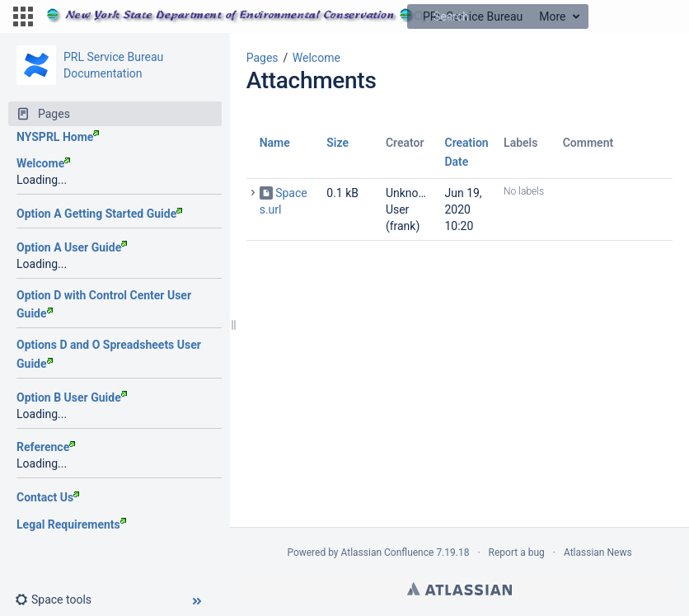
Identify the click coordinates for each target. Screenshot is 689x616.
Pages (262, 58)
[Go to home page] (284, 16)
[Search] (419, 16)
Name (275, 143)
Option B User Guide (72, 397)
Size (337, 143)
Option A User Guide (72, 247)
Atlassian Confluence (388, 553)
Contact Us (48, 497)
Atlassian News (598, 553)
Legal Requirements (71, 524)
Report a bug (517, 553)
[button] (23, 16)
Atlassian (459, 589)
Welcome (43, 163)
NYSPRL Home (58, 137)
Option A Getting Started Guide (99, 214)
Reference (46, 447)
